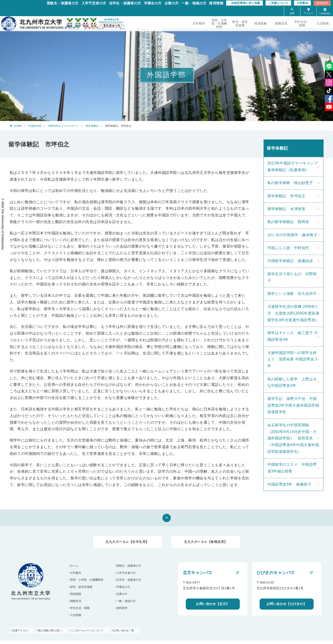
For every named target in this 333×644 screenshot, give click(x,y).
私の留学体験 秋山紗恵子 (290, 183)
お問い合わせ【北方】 (213, 604)
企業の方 (172, 3)
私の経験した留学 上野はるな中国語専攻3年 (292, 382)
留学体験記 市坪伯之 (286, 196)
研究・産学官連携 (240, 23)
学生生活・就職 (302, 23)
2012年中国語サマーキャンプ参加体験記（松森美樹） (293, 166)
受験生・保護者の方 (63, 3)
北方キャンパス (198, 573)
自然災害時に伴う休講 (246, 3)
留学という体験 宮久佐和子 (292, 294)
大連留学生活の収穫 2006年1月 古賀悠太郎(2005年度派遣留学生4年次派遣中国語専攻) (293, 313)
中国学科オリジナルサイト (63, 126)
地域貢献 (261, 23)
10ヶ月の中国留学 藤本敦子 (292, 235)
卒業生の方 (153, 3)
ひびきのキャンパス (276, 573)
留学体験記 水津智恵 (286, 209)
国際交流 (281, 23)
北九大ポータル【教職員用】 (206, 542)
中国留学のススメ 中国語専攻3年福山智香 (292, 468)
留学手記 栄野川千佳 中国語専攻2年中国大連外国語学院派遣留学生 (293, 405)
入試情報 (323, 23)
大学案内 (303, 3)
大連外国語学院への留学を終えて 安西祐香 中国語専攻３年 (293, 359)
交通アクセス (21, 634)
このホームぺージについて (101, 634)
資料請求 (322, 3)
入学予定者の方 (94, 3)
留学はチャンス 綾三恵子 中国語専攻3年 (293, 336)
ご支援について (278, 3)
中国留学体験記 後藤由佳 (290, 261)
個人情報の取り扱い (57, 634)
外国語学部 (35, 126)
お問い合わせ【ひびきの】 (287, 604)
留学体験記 (92, 126)
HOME (18, 126)
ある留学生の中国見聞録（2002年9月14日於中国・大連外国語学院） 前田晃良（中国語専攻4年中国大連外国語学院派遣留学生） (293, 438)
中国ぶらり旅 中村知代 (288, 248)
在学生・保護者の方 (125, 3)
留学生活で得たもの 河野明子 (292, 277)
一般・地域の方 (194, 3)
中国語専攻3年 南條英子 (289, 484)
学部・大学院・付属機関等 (219, 23)
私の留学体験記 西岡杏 (288, 222)
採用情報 (216, 3)
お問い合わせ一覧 (144, 634)
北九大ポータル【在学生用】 (127, 542)
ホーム (75, 566)
